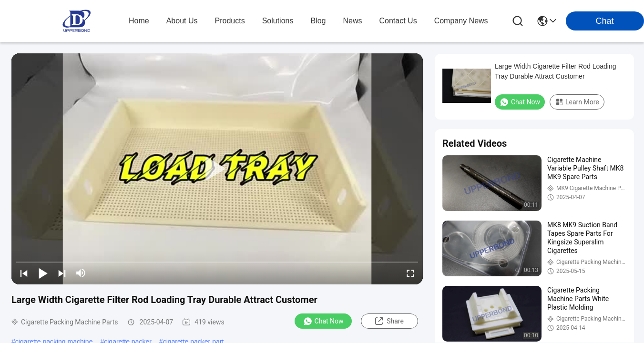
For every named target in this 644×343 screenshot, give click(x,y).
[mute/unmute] (81, 273)
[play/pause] (43, 273)
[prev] (24, 273)
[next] (62, 273)
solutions (278, 21)
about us (182, 21)
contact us (398, 21)
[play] (217, 169)
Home (139, 21)
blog (318, 21)
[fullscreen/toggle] (410, 273)
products (230, 21)
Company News (461, 21)
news (353, 21)
